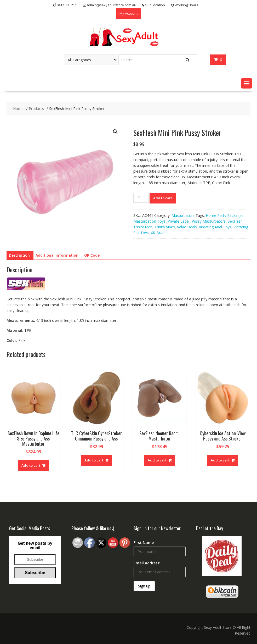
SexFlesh (235, 221)
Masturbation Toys (149, 221)
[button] (247, 83)
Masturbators (183, 215)
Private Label (179, 221)
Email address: (147, 563)
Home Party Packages (225, 215)
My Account (128, 13)
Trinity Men (143, 227)
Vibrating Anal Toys (215, 227)
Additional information (57, 255)
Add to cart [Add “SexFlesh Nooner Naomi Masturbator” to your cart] (157, 460)
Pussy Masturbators (209, 221)
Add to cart (163, 198)
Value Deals (187, 227)
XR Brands (160, 233)
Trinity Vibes (165, 227)
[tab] (19, 255)
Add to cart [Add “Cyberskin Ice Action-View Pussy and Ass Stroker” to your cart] (220, 460)
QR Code (92, 255)
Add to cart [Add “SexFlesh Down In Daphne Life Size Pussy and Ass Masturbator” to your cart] (31, 465)
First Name (144, 543)
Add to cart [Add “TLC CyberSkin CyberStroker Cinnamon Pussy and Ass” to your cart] (94, 460)
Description (19, 255)
